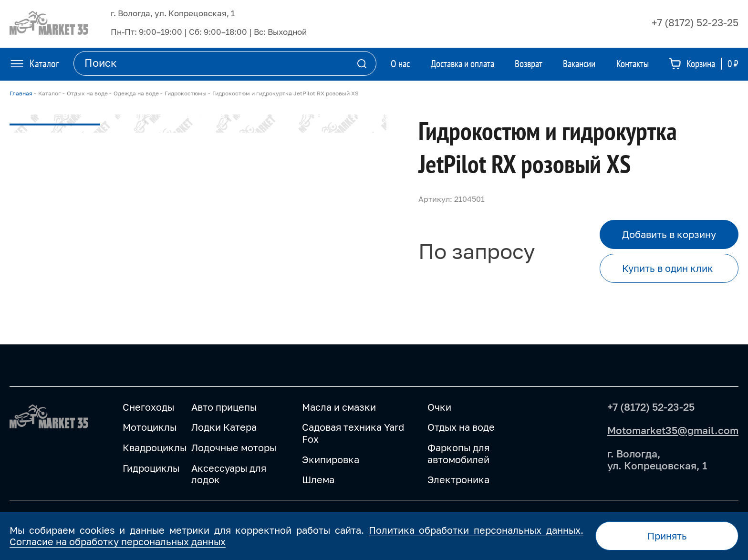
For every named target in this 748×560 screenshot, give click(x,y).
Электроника (458, 479)
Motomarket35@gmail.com (673, 430)
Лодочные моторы (234, 447)
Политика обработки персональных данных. (476, 530)
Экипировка (331, 459)
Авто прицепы (224, 407)
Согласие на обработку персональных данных (118, 541)
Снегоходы (148, 407)
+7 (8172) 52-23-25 (695, 22)
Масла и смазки (339, 407)
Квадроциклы (155, 447)
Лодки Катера (224, 427)
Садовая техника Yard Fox (353, 433)
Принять (667, 536)
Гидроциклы (151, 468)
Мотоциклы (150, 427)
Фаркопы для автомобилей (458, 453)
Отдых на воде (461, 427)
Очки (439, 407)
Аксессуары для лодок (229, 474)
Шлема (318, 479)
